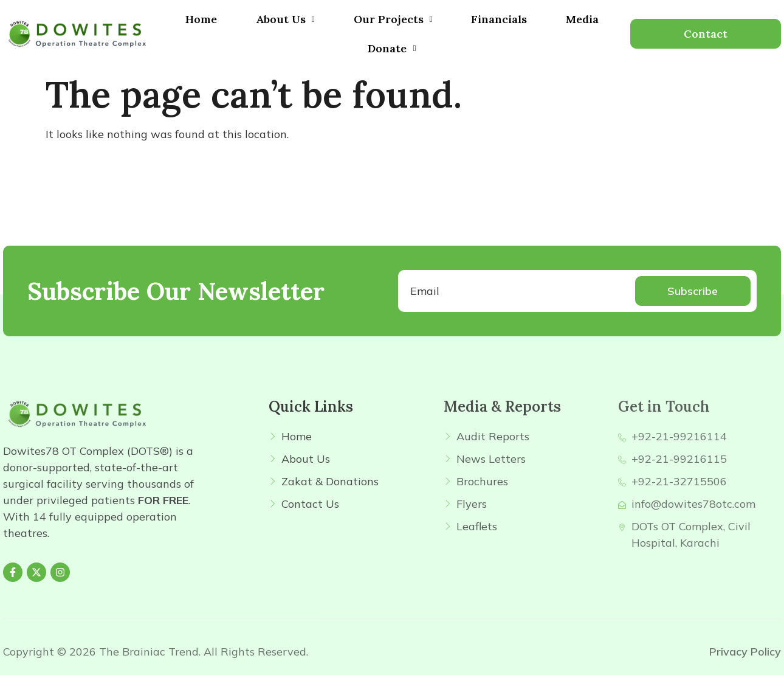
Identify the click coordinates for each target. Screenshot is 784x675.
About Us (285, 19)
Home (201, 19)
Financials (499, 19)
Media (582, 19)
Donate (392, 48)
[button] (285, 19)
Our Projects (393, 19)
